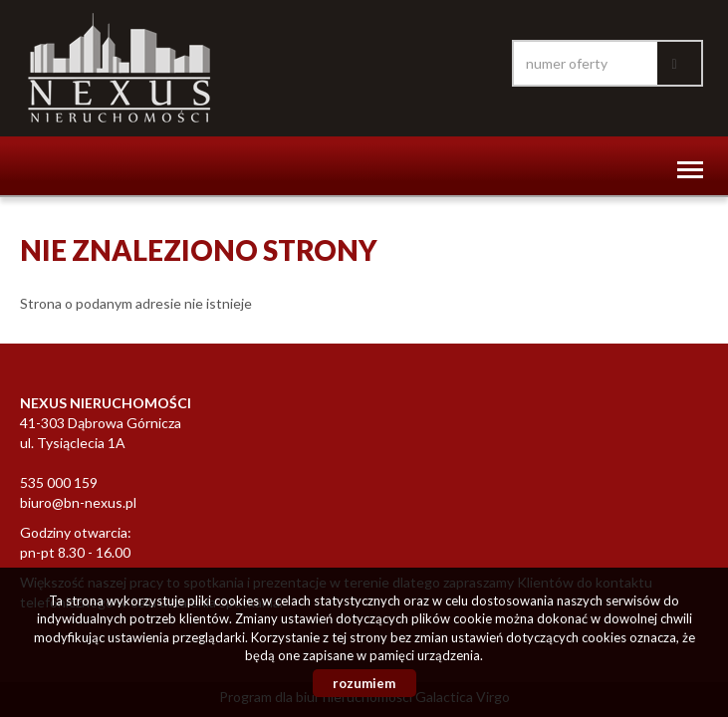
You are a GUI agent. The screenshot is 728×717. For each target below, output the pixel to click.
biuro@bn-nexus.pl (78, 502)
